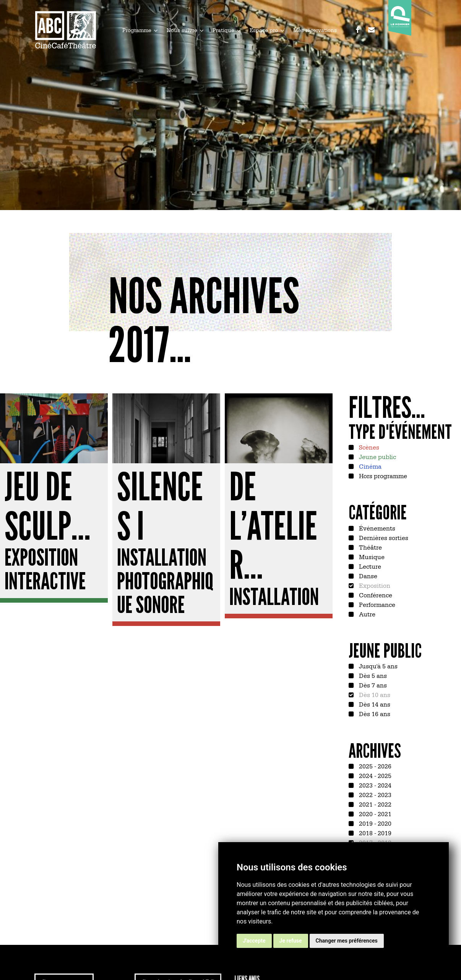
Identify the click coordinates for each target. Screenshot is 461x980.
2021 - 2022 (374, 804)
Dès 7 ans (372, 685)
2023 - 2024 (374, 785)
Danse (367, 576)
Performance (376, 604)
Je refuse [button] (291, 941)
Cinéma (369, 466)
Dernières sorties (383, 537)
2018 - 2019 (374, 833)
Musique (371, 556)
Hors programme (382, 475)
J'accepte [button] (254, 941)
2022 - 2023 (374, 794)
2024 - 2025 (374, 775)
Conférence (375, 595)
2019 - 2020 (374, 823)
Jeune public (377, 456)
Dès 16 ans (374, 713)
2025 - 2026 (374, 766)
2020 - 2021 (374, 813)
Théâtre (370, 547)
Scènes (368, 447)
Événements (376, 528)
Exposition (374, 585)
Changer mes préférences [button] (347, 941)
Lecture (369, 566)
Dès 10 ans (374, 694)
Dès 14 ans (374, 704)
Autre (366, 614)
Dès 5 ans (372, 675)
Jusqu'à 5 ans (377, 666)
